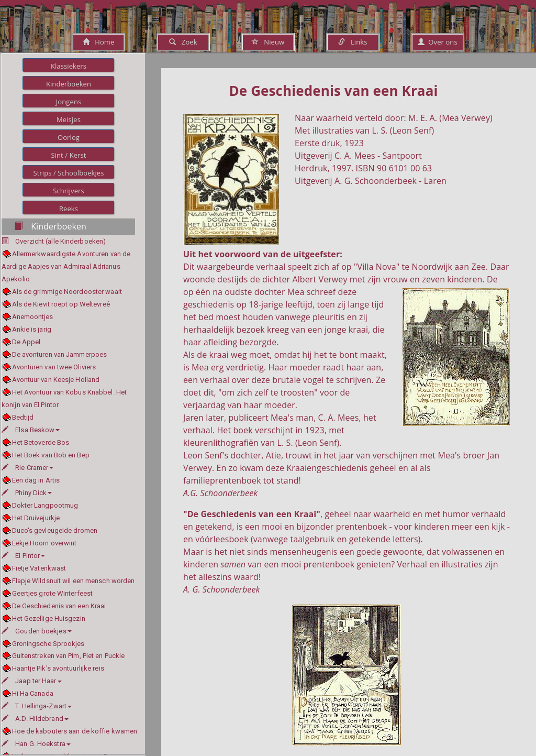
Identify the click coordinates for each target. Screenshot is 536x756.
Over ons (437, 42)
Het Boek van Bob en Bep (51, 455)
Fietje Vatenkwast (39, 568)
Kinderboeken (69, 84)
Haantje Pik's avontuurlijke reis (58, 668)
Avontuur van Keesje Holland (56, 380)
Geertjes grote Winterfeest (53, 593)
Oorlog (69, 137)
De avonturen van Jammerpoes (60, 354)
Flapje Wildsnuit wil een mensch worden (74, 581)
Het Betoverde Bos (41, 442)
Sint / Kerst (68, 155)
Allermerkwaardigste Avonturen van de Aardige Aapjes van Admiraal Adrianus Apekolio (66, 266)
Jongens (69, 102)
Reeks (69, 209)
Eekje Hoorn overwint (44, 543)
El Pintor (23, 556)
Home (99, 42)
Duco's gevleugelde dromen (55, 530)
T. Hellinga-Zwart (37, 706)
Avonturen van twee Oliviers (54, 367)
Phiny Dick (27, 493)
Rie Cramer (27, 468)
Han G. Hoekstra (36, 744)
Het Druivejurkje (36, 518)
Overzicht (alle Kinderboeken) (60, 241)
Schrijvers (69, 191)
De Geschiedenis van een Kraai (59, 606)
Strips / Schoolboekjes (68, 173)
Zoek (183, 42)
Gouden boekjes (37, 631)
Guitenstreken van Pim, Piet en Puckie (69, 656)
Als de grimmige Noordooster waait (67, 292)
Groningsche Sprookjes (48, 644)
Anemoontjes (33, 317)
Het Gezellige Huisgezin (49, 618)
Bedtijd (23, 417)
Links (353, 42)
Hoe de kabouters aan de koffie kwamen (75, 731)
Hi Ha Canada (33, 693)
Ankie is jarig (32, 329)
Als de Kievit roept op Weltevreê (61, 304)
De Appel (26, 342)
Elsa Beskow (31, 430)
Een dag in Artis (36, 480)
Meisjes (69, 119)
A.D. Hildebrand (35, 719)
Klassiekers (69, 66)
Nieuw (268, 42)
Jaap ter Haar (32, 681)
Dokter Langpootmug (45, 505)
